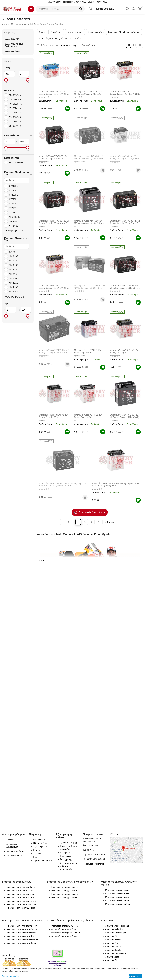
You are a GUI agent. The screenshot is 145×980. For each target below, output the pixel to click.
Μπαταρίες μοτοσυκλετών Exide (21, 933)
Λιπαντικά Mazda (113, 940)
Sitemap (37, 854)
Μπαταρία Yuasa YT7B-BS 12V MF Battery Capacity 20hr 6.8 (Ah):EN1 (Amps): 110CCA (125, 222)
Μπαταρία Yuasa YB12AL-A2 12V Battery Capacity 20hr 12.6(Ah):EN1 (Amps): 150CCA (54, 416)
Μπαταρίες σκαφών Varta (117, 897)
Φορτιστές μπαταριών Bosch (65, 926)
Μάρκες (37, 850)
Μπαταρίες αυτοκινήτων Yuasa (21, 908)
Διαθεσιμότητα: (46, 101)
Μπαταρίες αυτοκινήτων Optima (21, 904)
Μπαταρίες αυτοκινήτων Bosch (21, 891)
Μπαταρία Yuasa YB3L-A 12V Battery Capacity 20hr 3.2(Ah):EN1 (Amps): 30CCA (123, 158)
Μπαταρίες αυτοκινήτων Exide (20, 894)
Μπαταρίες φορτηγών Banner (65, 894)
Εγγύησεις (65, 853)
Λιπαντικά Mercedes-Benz (117, 926)
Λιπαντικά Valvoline (114, 929)
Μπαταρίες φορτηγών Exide (64, 897)
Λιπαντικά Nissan (113, 936)
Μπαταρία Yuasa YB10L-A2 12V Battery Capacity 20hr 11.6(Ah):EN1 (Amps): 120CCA (124, 351)
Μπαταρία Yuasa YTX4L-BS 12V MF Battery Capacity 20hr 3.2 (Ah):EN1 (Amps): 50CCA (88, 93)
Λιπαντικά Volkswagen (115, 933)
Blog (35, 857)
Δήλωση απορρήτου (42, 861)
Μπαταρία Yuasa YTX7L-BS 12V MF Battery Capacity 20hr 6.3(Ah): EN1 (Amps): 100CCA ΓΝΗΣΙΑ (125, 416)
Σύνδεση (10, 840)
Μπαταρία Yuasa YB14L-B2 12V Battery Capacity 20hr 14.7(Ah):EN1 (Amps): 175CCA (88, 416)
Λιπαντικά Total (112, 957)
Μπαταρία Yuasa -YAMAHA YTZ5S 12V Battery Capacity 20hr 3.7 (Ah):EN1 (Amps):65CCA (90, 287)
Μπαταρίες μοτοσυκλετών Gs (20, 936)
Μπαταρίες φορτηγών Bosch (64, 887)
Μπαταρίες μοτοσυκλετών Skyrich (22, 940)
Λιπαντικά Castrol (113, 947)
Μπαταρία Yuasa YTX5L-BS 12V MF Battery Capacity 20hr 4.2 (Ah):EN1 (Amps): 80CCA (53, 158)
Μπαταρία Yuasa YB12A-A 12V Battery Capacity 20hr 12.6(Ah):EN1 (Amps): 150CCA (115, 485)
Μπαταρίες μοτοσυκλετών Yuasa (22, 929)
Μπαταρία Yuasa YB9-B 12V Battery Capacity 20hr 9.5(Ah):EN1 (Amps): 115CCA (54, 287)
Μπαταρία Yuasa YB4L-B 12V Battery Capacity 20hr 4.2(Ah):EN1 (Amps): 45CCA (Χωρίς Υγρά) (54, 93)
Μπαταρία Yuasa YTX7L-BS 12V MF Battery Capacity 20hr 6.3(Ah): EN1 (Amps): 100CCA (89, 222)
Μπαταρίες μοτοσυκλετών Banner (22, 943)
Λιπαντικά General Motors (117, 953)
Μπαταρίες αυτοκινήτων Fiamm (21, 901)
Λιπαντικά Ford (112, 943)
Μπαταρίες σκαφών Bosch (117, 894)
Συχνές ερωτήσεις (69, 863)
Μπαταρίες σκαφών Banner (118, 890)
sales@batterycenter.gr (94, 864)
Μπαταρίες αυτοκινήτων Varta (20, 897)
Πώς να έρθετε (40, 843)
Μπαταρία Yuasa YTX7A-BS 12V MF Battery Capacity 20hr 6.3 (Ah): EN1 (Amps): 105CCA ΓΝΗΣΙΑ (125, 287)
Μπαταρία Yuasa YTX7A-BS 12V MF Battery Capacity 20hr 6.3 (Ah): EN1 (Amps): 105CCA (89, 158)
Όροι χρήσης (66, 859)
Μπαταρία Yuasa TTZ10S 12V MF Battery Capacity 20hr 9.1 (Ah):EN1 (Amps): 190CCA (53, 351)
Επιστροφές (66, 856)
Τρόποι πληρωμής (68, 843)
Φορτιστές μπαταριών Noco (64, 936)
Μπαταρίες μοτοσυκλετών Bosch (22, 926)
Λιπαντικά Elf (111, 960)
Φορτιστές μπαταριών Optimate (66, 933)
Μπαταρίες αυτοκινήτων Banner (21, 887)
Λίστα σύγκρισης (14, 856)
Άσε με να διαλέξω (11, 976)
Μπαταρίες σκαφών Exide (117, 900)
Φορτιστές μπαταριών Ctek (64, 929)
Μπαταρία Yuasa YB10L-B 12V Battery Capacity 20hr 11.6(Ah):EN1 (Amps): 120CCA (88, 351)
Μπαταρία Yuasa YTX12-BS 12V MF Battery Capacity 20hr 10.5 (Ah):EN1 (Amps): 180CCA (63, 485)
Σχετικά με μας (40, 847)
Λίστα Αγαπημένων (15, 851)
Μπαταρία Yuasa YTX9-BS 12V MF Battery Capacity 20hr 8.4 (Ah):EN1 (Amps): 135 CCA (54, 222)
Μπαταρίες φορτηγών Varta (64, 891)
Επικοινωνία (39, 840)
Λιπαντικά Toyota (113, 950)
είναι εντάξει (135, 976)
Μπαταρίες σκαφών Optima (118, 904)
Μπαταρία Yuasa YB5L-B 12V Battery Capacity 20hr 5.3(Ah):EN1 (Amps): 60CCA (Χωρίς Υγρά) (125, 93)
